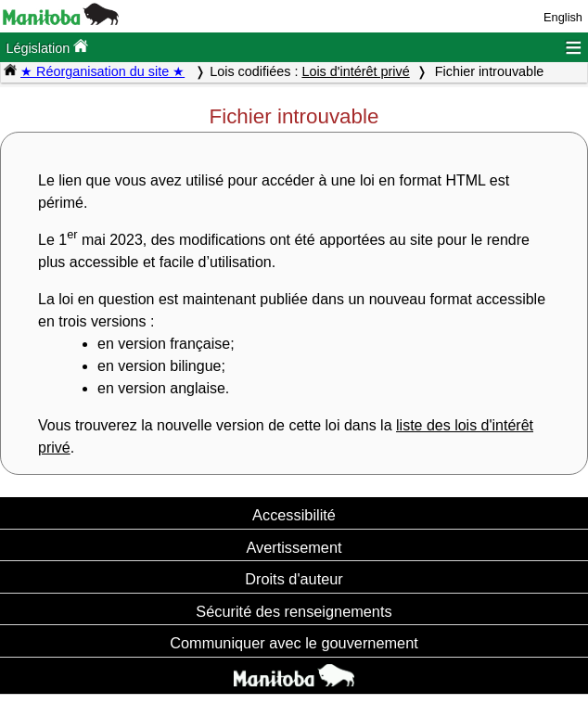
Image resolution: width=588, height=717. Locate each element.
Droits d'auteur (294, 579)
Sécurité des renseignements (294, 611)
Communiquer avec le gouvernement (294, 643)
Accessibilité (294, 515)
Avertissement (294, 547)
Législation (47, 47)
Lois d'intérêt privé (355, 71)
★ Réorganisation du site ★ (102, 71)
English (563, 17)
